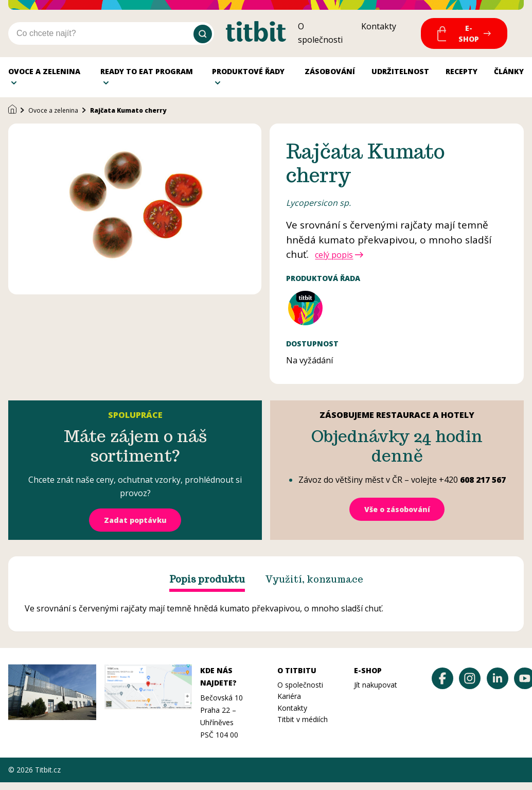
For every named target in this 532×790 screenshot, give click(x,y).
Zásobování (330, 75)
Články (509, 75)
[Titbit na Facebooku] (442, 686)
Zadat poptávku (135, 528)
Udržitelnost (400, 75)
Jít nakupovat (376, 692)
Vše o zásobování (397, 517)
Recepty (462, 75)
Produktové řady (248, 75)
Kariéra (289, 704)
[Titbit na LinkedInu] (498, 686)
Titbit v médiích (303, 727)
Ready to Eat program (147, 75)
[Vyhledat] (203, 34)
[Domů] (12, 118)
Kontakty (379, 26)
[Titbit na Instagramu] (470, 686)
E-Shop (469, 33)
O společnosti (300, 692)
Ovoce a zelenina (44, 75)
